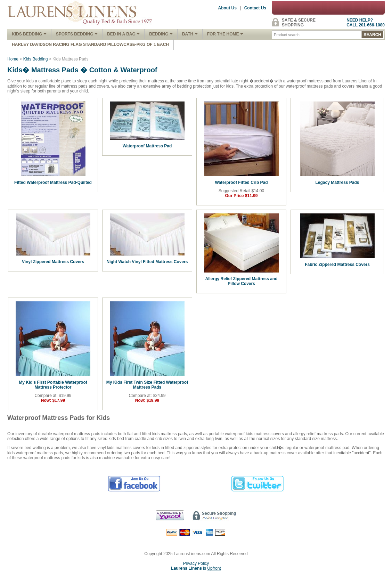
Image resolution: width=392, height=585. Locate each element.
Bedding (161, 34)
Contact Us (255, 8)
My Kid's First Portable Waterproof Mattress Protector (53, 385)
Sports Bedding (77, 34)
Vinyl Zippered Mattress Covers (53, 262)
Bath (190, 34)
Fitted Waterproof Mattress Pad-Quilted (53, 182)
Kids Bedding (29, 34)
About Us (227, 8)
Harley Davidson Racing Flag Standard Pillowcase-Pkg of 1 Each (90, 44)
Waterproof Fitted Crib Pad (241, 182)
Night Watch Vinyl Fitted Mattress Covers (147, 262)
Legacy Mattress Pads (337, 182)
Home (13, 59)
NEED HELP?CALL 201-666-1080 (366, 23)
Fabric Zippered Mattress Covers (337, 265)
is (196, 568)
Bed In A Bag (123, 34)
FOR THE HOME (225, 34)
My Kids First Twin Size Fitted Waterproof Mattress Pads (147, 385)
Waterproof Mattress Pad (147, 146)
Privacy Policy (196, 563)
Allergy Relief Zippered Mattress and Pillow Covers (241, 281)
